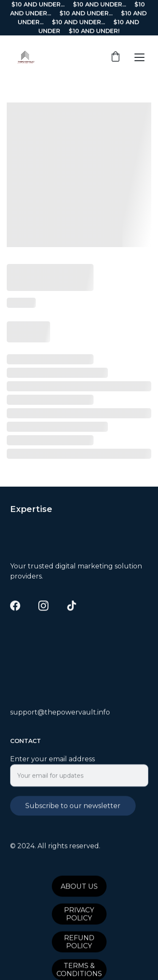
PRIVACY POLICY (79, 916)
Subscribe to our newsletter (73, 811)
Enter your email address (52, 764)
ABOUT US (79, 888)
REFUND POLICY (79, 944)
